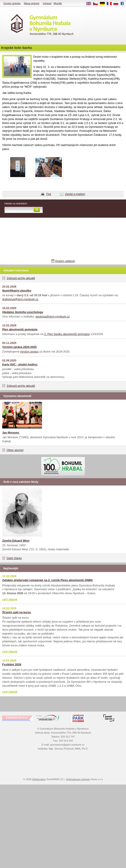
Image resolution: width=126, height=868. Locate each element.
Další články (14, 558)
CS (97, 4)
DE (104, 4)
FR (111, 4)
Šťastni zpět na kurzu (17, 612)
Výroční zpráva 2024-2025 (19, 347)
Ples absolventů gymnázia (20, 329)
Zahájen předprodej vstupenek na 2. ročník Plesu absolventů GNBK (48, 580)
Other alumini (15, 450)
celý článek (10, 599)
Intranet (47, 3)
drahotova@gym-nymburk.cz (20, 299)
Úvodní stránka (12, 3)
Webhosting (39, 779)
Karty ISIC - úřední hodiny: (20, 364)
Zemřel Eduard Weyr (16, 541)
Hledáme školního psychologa (23, 312)
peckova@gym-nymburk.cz (53, 317)
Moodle (58, 3)
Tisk (49, 194)
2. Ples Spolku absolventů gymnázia (67, 334)
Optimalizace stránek (78, 779)
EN (90, 4)
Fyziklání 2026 (12, 664)
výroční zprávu (29, 352)
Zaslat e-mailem (75, 194)
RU (117, 4)
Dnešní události (65, 261)
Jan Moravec (11, 433)
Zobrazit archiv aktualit (21, 278)
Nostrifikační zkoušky (17, 291)
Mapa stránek (32, 3)
